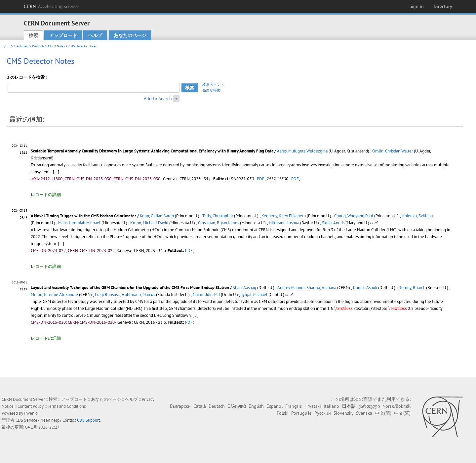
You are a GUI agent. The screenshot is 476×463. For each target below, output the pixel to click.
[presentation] (343, 309)
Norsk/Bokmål (397, 406)
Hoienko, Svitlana (417, 216)
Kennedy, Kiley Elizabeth (284, 216)
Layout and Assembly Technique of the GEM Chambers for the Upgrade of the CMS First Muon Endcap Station (130, 288)
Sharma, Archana (321, 288)
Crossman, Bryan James (218, 223)
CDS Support (88, 420)
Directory (443, 6)
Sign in (417, 6)
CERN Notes (56, 46)
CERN (51, 6)
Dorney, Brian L (412, 288)
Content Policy (31, 406)
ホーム (8, 46)
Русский (323, 413)
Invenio (31, 413)
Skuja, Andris (333, 223)
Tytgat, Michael (254, 295)
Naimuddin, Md (206, 295)
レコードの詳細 (46, 195)
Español (275, 406)
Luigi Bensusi (107, 295)
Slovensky (343, 413)
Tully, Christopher (218, 216)
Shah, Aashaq (244, 288)
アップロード (63, 35)
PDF (261, 179)
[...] (56, 172)
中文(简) (383, 413)
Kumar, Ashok (365, 288)
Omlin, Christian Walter (393, 151)
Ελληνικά (237, 406)
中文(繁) (402, 413)
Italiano (331, 406)
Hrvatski (313, 406)
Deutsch (217, 406)
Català (200, 406)
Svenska (364, 413)
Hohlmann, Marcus (138, 295)
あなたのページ (130, 35)
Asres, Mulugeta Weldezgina (302, 151)
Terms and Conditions (67, 406)
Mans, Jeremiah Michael (79, 223)
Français (294, 406)
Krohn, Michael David (149, 223)
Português (301, 413)
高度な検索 (211, 90)
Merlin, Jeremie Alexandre (54, 295)
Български (180, 406)
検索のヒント (213, 85)
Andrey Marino (290, 288)
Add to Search (158, 99)
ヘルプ (95, 35)
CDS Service (26, 420)
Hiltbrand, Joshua (284, 223)
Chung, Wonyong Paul (354, 216)
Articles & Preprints (31, 46)
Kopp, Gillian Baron (157, 216)
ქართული (369, 406)
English (256, 406)
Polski (283, 413)
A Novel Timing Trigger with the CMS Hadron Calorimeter (83, 216)
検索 (33, 35)
